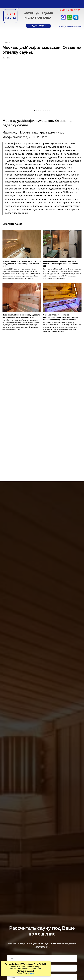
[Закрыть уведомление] (49, 963)
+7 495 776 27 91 (70, 10)
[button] (38, 26)
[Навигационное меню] (4, 4)
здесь (31, 973)
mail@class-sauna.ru (70, 26)
